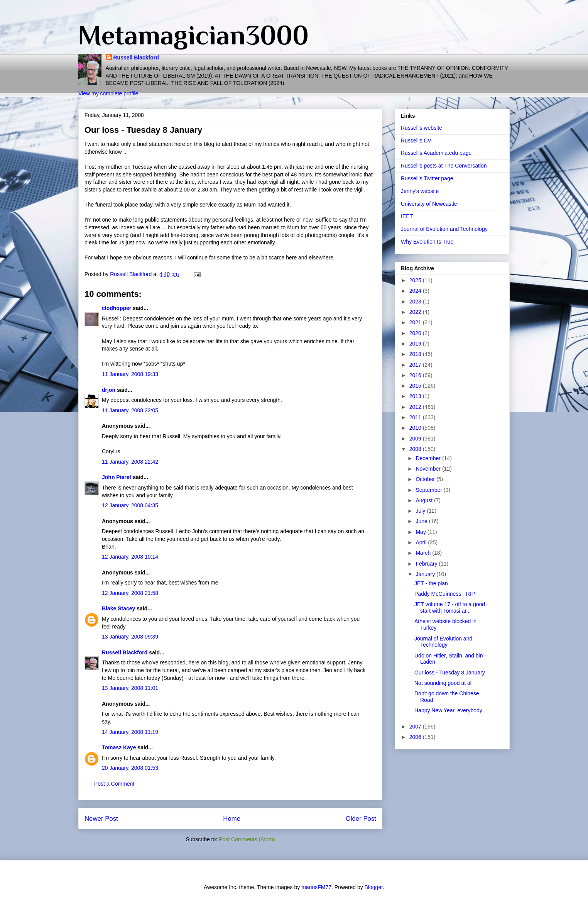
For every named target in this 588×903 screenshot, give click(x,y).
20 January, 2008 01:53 (130, 768)
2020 (416, 333)
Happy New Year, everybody (448, 710)
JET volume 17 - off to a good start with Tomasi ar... (450, 607)
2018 (416, 354)
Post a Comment (114, 784)
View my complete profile (108, 93)
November (429, 469)
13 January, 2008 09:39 (130, 637)
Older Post (361, 819)
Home (232, 819)
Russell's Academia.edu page (436, 153)
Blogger (374, 887)
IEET (407, 216)
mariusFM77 (316, 887)
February (427, 564)
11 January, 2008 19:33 (130, 374)
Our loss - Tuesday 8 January (450, 673)
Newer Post (101, 819)
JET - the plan (431, 583)
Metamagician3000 (193, 35)
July (421, 511)
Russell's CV (416, 141)
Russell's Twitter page (427, 178)
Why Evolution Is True (427, 242)
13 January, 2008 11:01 (130, 688)
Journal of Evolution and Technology (444, 229)
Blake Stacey (118, 608)
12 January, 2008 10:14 (130, 557)
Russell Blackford (136, 58)
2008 (416, 449)
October (426, 479)
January (426, 574)
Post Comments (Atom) (247, 839)
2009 (416, 439)
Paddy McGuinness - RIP (445, 594)
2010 (416, 428)
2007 (416, 727)
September (429, 490)
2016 (416, 375)
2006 (416, 737)
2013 (416, 396)
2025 (416, 280)
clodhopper (117, 308)
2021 (416, 322)
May (421, 532)
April (422, 542)
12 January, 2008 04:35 (130, 505)
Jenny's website (420, 191)
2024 (416, 291)
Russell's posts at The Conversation (444, 166)
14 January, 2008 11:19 (130, 732)
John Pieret (117, 477)
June (422, 521)
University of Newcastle (429, 204)
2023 (416, 302)
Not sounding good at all (444, 683)
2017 (416, 365)
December (429, 458)
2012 (416, 407)
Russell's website (422, 128)
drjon (109, 390)
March (424, 553)
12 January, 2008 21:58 (130, 593)
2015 (416, 386)
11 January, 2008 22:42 (130, 462)
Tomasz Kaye (119, 747)
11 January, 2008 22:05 (130, 410)
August (425, 500)
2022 (416, 312)
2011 (416, 417)
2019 (416, 344)
